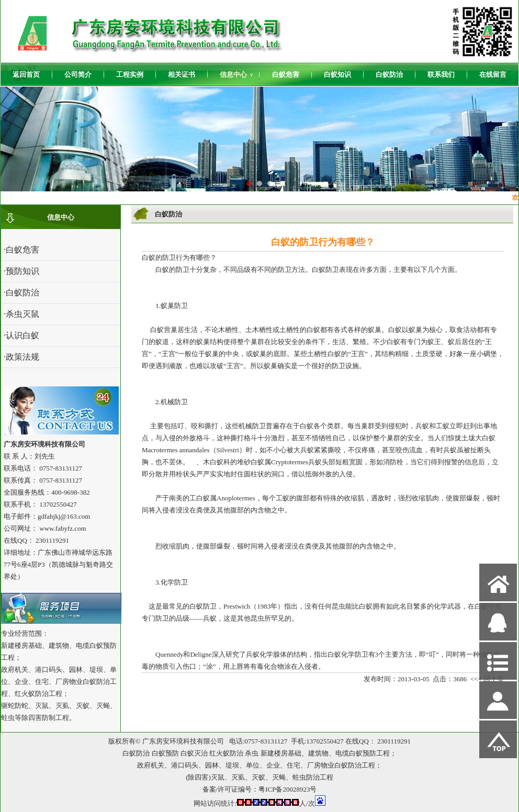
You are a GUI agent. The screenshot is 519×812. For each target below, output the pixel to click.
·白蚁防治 (21, 293)
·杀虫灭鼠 (21, 314)
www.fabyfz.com (63, 528)
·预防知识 (21, 271)
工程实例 (130, 75)
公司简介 (78, 75)
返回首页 (26, 75)
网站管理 (19, 802)
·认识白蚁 (21, 335)
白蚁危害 (286, 75)
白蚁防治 (389, 75)
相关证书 (182, 75)
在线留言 (493, 75)
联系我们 (441, 75)
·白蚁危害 (21, 250)
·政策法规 (21, 357)
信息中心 (236, 75)
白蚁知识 (337, 75)
